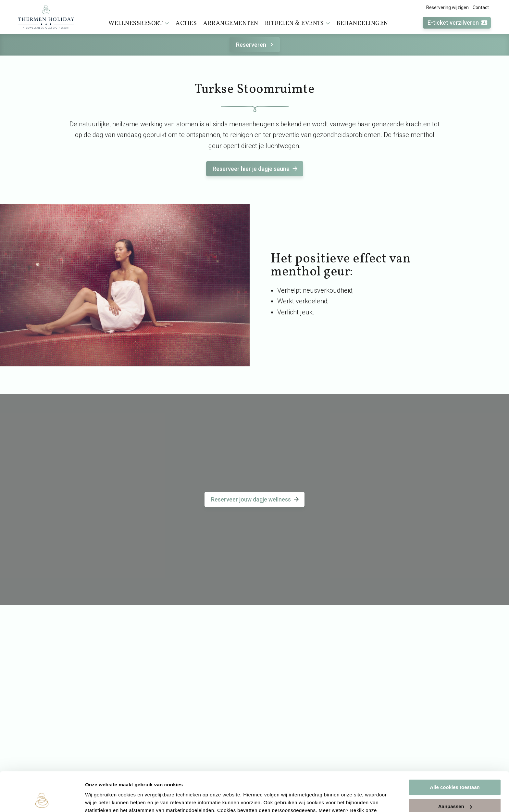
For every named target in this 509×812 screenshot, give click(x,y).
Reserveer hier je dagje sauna (256, 169)
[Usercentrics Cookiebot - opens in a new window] (42, 799)
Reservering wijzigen (447, 7)
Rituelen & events (298, 23)
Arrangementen (231, 24)
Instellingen (99, 799)
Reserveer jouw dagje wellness (255, 499)
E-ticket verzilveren (458, 23)
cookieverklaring (106, 781)
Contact (481, 7)
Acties (186, 24)
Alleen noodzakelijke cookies (455, 788)
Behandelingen (362, 24)
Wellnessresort (139, 23)
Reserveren (256, 45)
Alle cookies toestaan (455, 750)
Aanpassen (455, 769)
